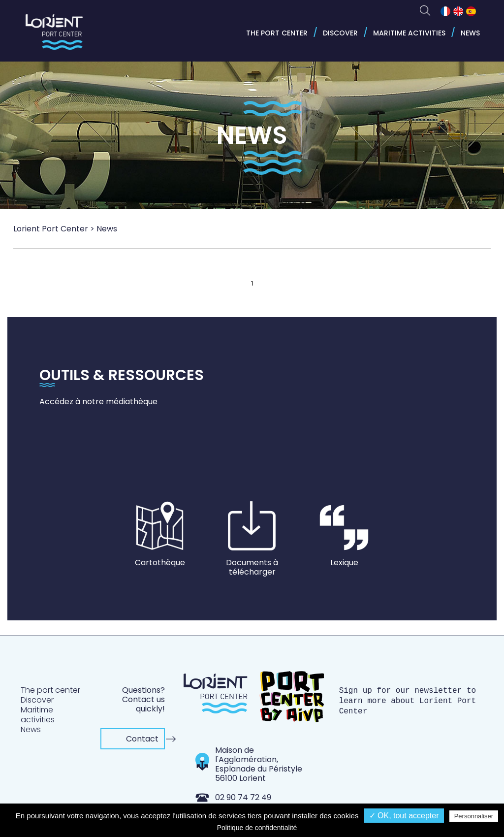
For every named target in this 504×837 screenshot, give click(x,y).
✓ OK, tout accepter (404, 816)
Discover (340, 33)
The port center (277, 33)
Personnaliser (474, 816)
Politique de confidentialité (257, 828)
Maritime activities (409, 33)
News (470, 33)
